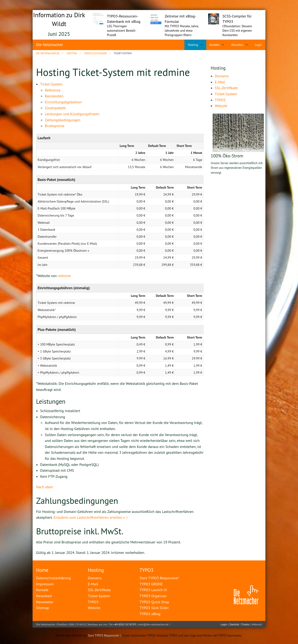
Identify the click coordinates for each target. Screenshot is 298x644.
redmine (64, 276)
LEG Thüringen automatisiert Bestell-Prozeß (122, 31)
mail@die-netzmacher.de (153, 624)
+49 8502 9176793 (125, 624)
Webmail (257, 624)
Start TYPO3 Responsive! (103, 636)
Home (42, 570)
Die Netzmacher (50, 45)
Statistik (234, 624)
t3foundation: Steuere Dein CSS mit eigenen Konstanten (237, 31)
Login (224, 624)
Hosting (96, 570)
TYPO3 (146, 570)
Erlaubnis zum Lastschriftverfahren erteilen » (89, 517)
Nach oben (45, 487)
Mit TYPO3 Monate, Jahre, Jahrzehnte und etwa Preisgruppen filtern (182, 31)
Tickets (245, 624)
